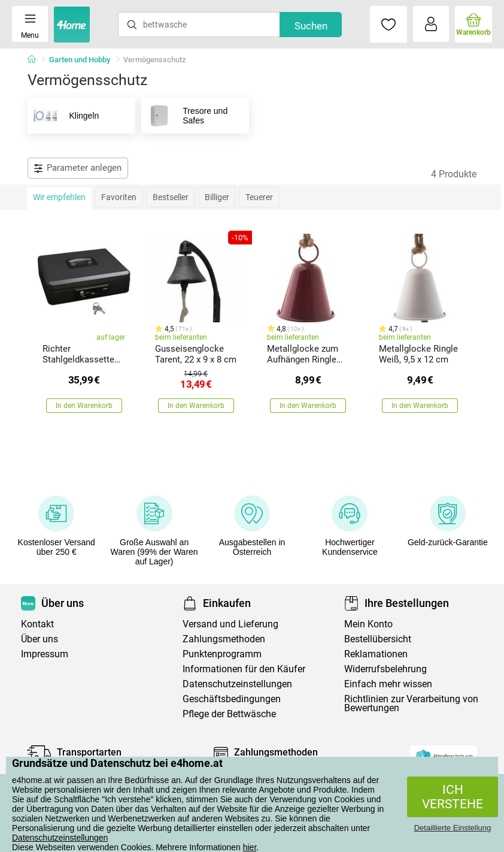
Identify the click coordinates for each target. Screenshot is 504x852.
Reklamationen (376, 654)
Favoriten (119, 197)
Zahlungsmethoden (224, 639)
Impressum (45, 654)
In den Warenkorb (84, 406)
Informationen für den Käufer (244, 669)
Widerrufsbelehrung (385, 669)
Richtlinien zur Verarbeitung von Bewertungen (411, 703)
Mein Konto (368, 624)
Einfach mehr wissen (388, 684)
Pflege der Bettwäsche (229, 714)
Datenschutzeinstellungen (60, 838)
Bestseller (171, 197)
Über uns (40, 639)
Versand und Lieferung (230, 624)
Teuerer (259, 197)
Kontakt (37, 624)
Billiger (217, 197)
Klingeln (63, 116)
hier (250, 847)
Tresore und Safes (185, 116)
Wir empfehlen (59, 197)
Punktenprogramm (222, 654)
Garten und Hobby (80, 60)
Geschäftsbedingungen (232, 699)
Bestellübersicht (378, 639)
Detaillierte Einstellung (453, 828)
